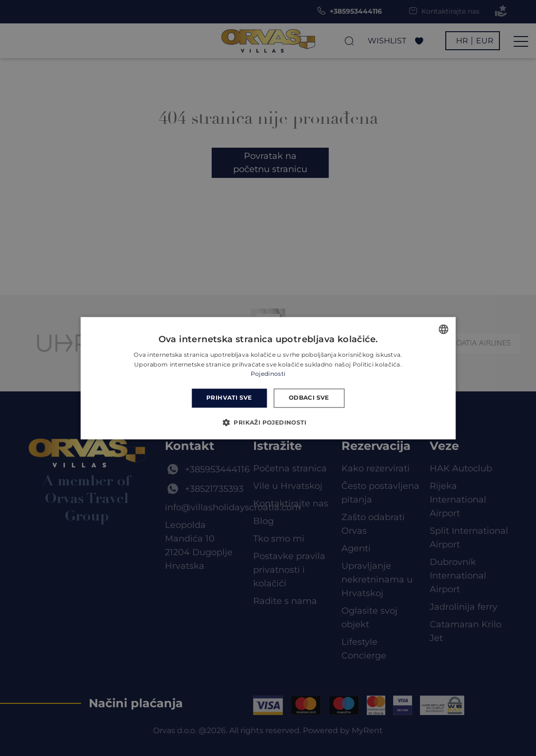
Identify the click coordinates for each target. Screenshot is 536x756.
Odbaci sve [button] (309, 398)
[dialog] (268, 378)
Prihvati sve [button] (229, 398)
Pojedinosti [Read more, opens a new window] (268, 374)
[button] (268, 422)
